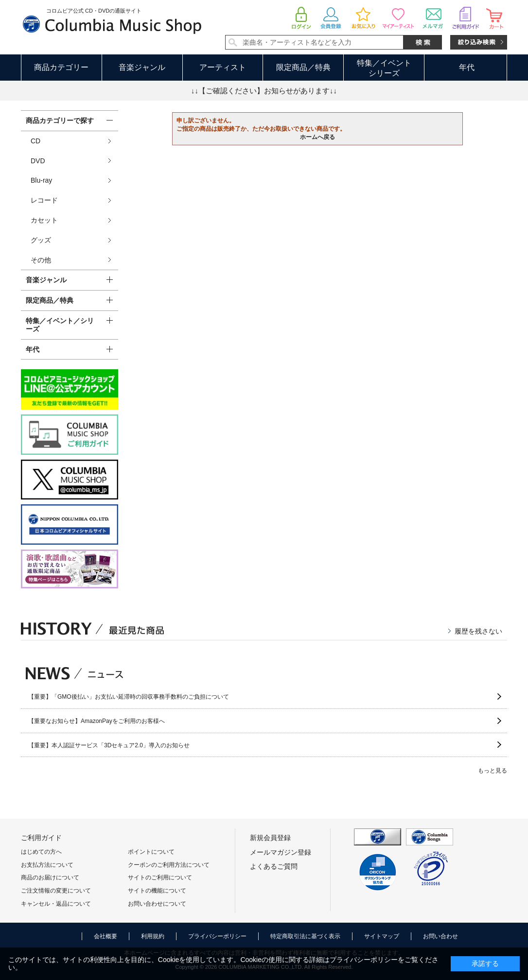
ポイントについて (151, 852)
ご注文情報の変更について (56, 891)
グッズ (41, 240)
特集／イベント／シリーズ (60, 325)
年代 (467, 67)
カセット (44, 220)
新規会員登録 (270, 838)
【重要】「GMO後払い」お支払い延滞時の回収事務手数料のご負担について (129, 697)
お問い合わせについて (157, 904)
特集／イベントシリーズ (384, 68)
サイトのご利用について (160, 877)
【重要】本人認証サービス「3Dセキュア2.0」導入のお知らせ (109, 745)
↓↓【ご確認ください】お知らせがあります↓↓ (264, 91)
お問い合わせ (440, 936)
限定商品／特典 (303, 67)
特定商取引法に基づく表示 (305, 936)
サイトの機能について (157, 891)
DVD (38, 161)
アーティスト (223, 67)
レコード (44, 200)
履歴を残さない (478, 631)
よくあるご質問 (274, 866)
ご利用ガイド (41, 838)
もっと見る (493, 771)
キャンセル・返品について (56, 904)
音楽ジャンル (142, 67)
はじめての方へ (41, 852)
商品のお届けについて (50, 877)
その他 (41, 260)
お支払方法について (47, 865)
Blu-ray (41, 180)
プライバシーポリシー (217, 936)
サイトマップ (382, 936)
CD (35, 141)
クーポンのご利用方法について (169, 865)
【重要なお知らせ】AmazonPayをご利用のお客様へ (97, 721)
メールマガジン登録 (281, 852)
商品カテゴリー (61, 67)
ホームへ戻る (317, 137)
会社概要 (106, 936)
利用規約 (153, 936)
